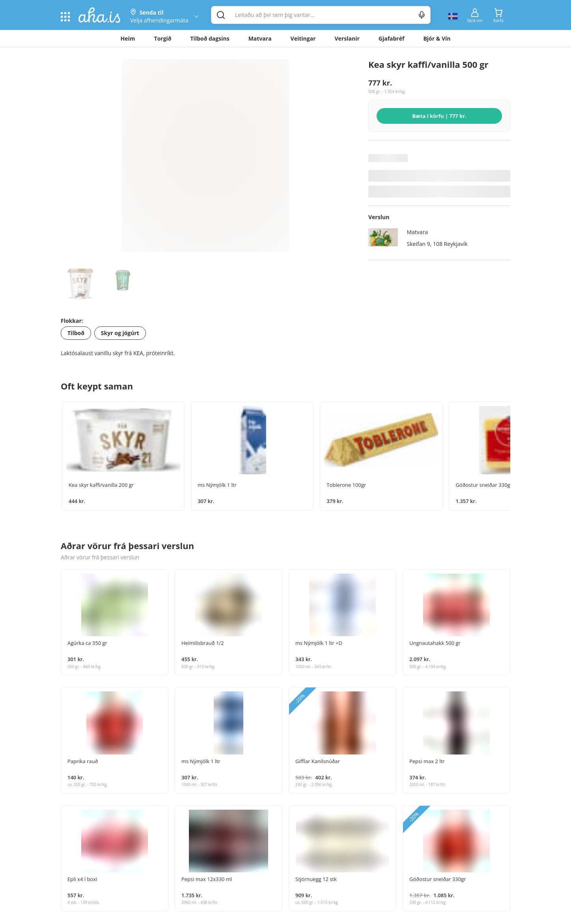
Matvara (260, 38)
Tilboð (76, 333)
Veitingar (303, 38)
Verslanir (347, 38)
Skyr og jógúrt (120, 333)
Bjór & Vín (437, 38)
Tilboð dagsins (210, 38)
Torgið (163, 38)
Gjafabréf (392, 38)
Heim (128, 38)
